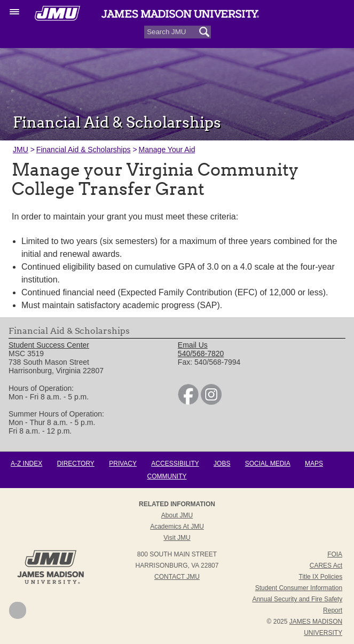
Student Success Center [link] (49, 345)
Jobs (222, 464)
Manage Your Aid (167, 150)
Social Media (268, 464)
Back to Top (18, 610)
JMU (21, 150)
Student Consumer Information (299, 588)
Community (167, 476)
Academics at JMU (177, 527)
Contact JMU (177, 577)
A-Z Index (26, 464)
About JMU (177, 515)
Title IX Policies (321, 577)
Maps (314, 464)
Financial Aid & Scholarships (84, 150)
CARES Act (326, 566)
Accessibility (175, 464)
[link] (188, 402)
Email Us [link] (193, 345)
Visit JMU (177, 538)
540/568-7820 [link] (201, 354)
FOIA (335, 554)
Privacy (123, 464)
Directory (76, 464)
